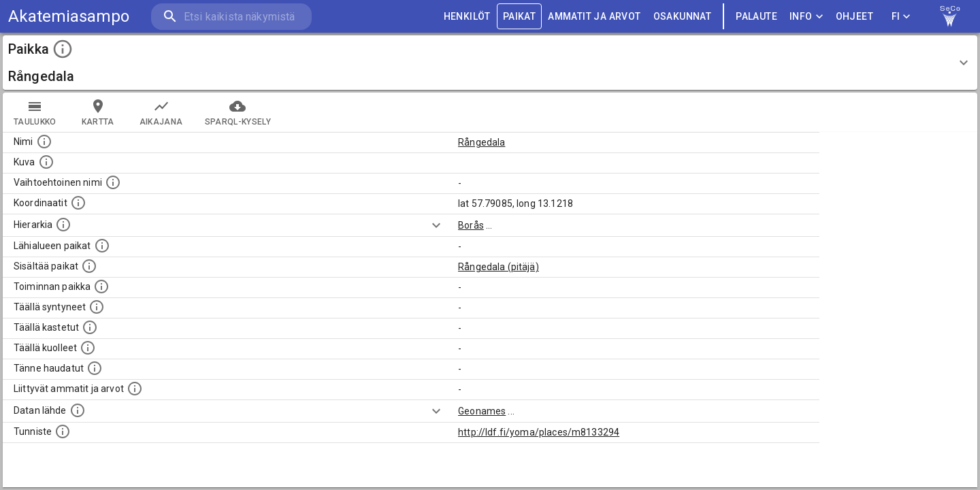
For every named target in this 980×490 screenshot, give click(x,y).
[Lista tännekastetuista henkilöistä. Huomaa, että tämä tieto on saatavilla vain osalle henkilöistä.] (95, 368)
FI (901, 17)
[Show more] (436, 225)
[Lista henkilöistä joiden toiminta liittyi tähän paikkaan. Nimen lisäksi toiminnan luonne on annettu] (101, 287)
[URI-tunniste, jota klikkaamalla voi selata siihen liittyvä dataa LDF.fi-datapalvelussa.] (63, 431)
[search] (231, 17)
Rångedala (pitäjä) (499, 267)
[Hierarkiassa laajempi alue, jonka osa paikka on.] (63, 225)
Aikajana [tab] (161, 112)
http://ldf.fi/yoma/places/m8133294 (539, 432)
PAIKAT (519, 17)
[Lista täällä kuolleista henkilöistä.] (88, 348)
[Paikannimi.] (44, 142)
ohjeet (854, 17)
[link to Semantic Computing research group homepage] (950, 16)
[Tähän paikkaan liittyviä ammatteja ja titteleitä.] (135, 389)
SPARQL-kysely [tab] (238, 112)
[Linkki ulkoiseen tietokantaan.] (78, 410)
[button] (490, 63)
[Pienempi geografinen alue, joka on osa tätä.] (89, 266)
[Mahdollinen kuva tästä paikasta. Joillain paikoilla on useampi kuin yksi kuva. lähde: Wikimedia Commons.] (46, 162)
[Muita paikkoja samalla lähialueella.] (102, 246)
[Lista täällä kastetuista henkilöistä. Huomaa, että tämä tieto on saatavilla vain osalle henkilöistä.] (90, 327)
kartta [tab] (98, 112)
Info (806, 17)
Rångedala (481, 142)
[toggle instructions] (63, 49)
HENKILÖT (467, 17)
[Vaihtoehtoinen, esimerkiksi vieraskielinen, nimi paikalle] (113, 182)
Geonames (482, 411)
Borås (471, 225)
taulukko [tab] (35, 112)
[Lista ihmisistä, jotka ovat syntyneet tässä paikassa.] (97, 307)
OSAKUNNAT (683, 17)
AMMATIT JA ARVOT (594, 17)
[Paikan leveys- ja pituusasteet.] (78, 203)
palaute (756, 17)
